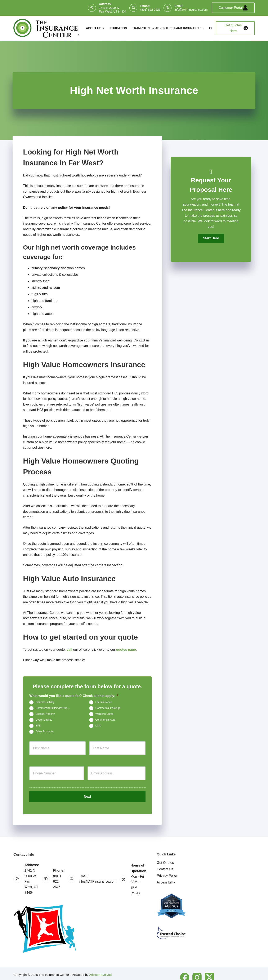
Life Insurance (104, 702)
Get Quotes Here (236, 28)
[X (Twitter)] (209, 970)
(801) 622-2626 (150, 10)
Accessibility (166, 875)
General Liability (45, 702)
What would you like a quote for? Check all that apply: (74, 696)
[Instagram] (197, 970)
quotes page (126, 650)
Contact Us (165, 862)
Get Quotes (165, 856)
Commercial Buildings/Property (54, 708)
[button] (211, 238)
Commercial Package (108, 708)
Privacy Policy (167, 869)
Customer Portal (233, 8)
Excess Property (45, 714)
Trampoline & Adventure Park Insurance (169, 28)
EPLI (38, 726)
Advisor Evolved (100, 968)
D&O (98, 726)
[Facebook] (185, 970)
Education (118, 28)
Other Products (44, 732)
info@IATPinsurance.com (191, 10)
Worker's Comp (104, 714)
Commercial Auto (106, 720)
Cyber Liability (44, 720)
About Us (96, 28)
